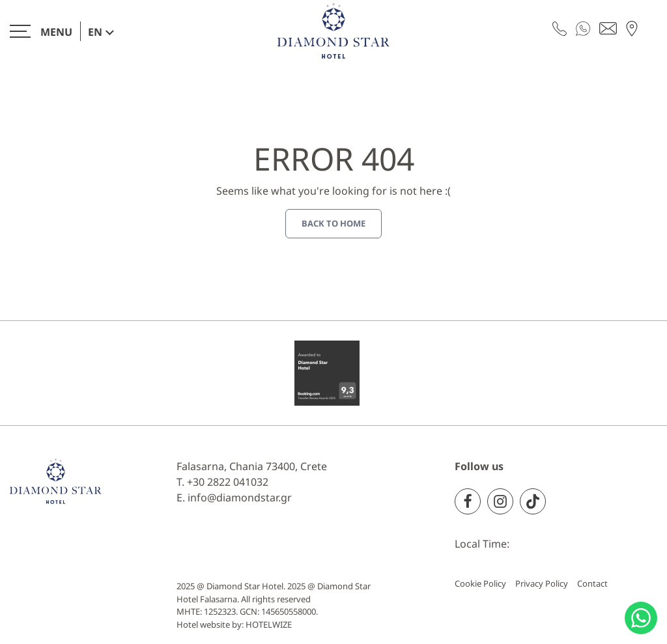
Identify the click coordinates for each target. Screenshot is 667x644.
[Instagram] (500, 501)
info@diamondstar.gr (240, 497)
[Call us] (560, 27)
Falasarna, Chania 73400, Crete (252, 466)
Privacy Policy (542, 583)
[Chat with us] (641, 618)
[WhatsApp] (583, 27)
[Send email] (608, 27)
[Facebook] (468, 501)
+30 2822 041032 (228, 482)
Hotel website (203, 624)
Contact (592, 583)
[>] (41, 31)
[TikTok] (533, 501)
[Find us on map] (632, 27)
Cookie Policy (480, 583)
